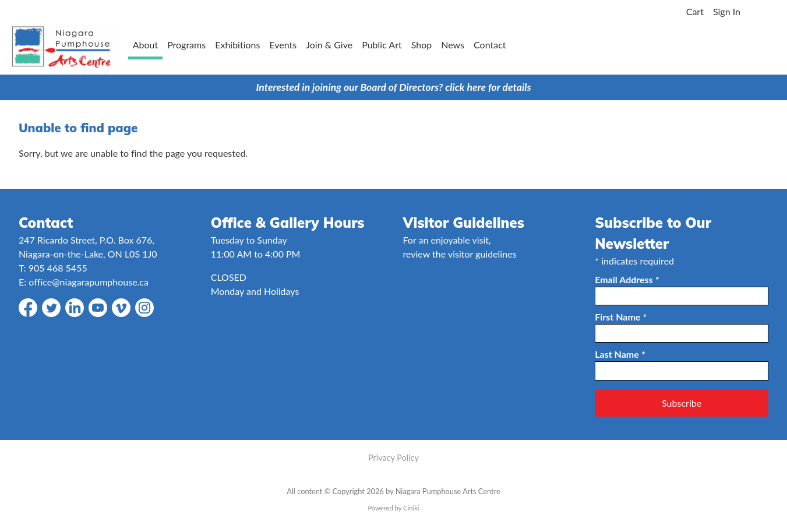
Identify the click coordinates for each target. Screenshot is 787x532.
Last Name (620, 354)
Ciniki (411, 508)
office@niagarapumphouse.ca (89, 282)
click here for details (488, 87)
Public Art (382, 45)
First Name (620, 317)
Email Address (627, 279)
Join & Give (329, 45)
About (146, 45)
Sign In (727, 11)
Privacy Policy (393, 458)
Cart (695, 11)
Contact (490, 45)
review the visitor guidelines (460, 254)
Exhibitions (237, 45)
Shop (422, 45)
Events (283, 45)
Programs (186, 45)
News (453, 45)
